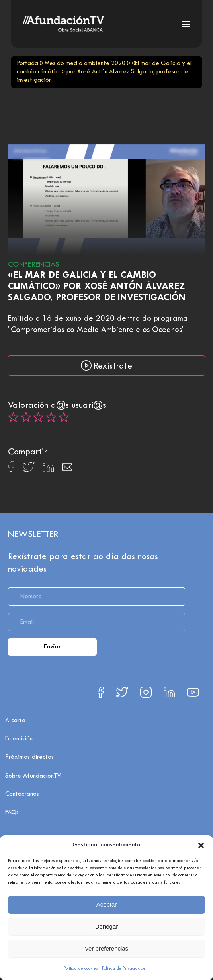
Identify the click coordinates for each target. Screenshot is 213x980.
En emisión (19, 739)
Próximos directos (29, 757)
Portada (27, 64)
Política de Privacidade (124, 968)
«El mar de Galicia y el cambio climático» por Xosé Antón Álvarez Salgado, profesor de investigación (97, 287)
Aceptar (107, 904)
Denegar (107, 926)
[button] (201, 845)
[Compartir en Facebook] (11, 469)
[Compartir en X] (28, 469)
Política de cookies (81, 968)
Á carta (15, 721)
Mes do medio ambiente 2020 (85, 64)
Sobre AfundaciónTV (33, 776)
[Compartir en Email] (67, 469)
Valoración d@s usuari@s (57, 406)
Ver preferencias (106, 948)
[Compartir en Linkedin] (48, 469)
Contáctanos (22, 794)
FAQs (12, 813)
